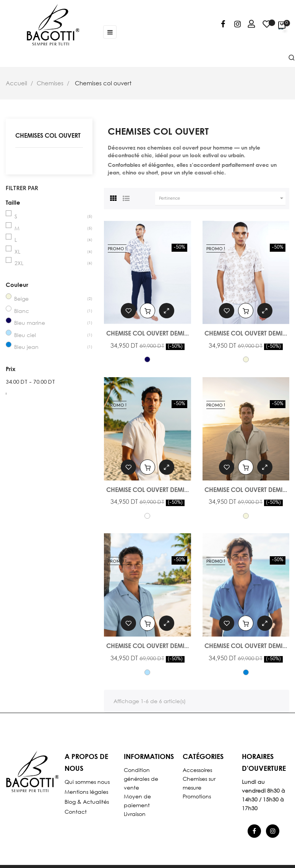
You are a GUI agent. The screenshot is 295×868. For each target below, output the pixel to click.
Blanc (22, 311)
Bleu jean (26, 347)
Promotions (197, 796)
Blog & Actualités (87, 802)
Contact (76, 812)
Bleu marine (30, 323)
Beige (21, 299)
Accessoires (197, 770)
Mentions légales (86, 792)
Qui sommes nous (87, 782)
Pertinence (222, 198)
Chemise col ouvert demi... (147, 333)
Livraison (135, 814)
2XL (19, 263)
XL (17, 252)
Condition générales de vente (141, 779)
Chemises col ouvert (48, 135)
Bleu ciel (25, 335)
